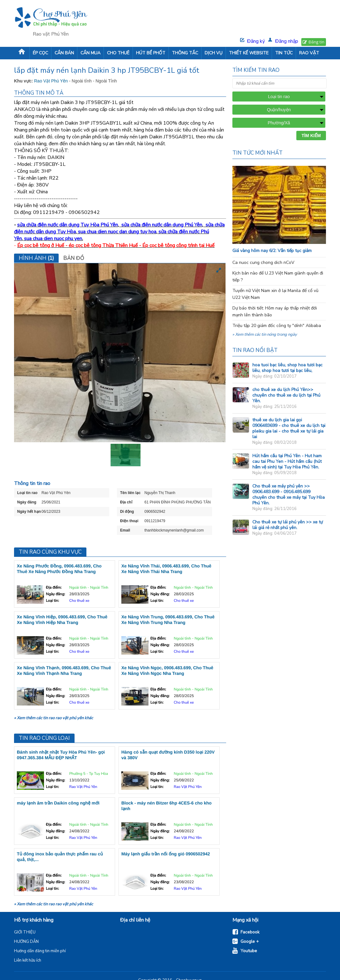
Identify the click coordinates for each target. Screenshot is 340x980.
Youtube (249, 951)
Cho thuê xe (79, 601)
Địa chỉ (126, 502)
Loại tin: (52, 601)
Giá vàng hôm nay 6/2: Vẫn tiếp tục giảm (272, 251)
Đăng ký (256, 41)
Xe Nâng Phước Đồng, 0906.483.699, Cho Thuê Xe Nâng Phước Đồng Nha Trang (59, 569)
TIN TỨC (284, 53)
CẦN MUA (90, 53)
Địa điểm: (54, 588)
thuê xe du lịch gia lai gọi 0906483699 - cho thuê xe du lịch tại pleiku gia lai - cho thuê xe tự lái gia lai (289, 428)
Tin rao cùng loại (44, 738)
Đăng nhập (287, 41)
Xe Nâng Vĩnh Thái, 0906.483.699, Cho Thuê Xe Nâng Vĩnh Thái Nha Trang (166, 569)
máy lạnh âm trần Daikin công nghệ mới (58, 803)
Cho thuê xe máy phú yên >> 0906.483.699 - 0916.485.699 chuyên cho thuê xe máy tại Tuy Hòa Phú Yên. (289, 495)
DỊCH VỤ (214, 53)
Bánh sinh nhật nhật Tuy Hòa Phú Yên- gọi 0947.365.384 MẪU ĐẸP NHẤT (61, 755)
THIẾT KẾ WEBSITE (249, 53)
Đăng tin (316, 42)
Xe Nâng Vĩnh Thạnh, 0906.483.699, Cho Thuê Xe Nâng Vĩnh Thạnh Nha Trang (64, 671)
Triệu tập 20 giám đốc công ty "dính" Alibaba (277, 326)
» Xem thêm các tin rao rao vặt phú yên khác (53, 718)
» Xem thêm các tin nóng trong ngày (265, 334)
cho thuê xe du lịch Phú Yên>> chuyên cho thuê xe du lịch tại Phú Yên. (286, 395)
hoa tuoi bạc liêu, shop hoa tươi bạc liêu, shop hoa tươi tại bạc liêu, (287, 368)
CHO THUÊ (118, 53)
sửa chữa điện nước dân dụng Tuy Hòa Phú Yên (68, 225)
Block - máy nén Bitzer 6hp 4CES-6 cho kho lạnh (166, 806)
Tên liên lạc (130, 493)
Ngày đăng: (55, 594)
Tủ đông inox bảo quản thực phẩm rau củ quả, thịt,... (60, 857)
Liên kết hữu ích (28, 960)
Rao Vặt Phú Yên (51, 81)
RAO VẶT (309, 53)
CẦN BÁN (64, 53)
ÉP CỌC (40, 53)
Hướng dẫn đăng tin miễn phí (40, 951)
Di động (127, 512)
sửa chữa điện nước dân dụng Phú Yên (162, 225)
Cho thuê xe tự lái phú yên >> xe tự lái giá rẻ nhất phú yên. (288, 525)
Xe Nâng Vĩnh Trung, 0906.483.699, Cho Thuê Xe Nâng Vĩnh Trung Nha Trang (168, 620)
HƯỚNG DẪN (26, 942)
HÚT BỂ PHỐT (151, 53)
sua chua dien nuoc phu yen (53, 239)
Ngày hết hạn (29, 512)
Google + (250, 941)
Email (125, 530)
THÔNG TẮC (185, 53)
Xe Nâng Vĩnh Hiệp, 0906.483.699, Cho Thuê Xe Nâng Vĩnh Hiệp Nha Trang (62, 620)
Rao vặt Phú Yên (51, 34)
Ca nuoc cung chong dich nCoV (263, 262)
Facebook (250, 932)
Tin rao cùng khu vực (50, 552)
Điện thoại (129, 521)
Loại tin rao (27, 493)
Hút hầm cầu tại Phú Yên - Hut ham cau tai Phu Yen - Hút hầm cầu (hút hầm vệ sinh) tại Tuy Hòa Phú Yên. (287, 461)
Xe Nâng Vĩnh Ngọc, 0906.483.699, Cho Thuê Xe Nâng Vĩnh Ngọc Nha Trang (167, 671)
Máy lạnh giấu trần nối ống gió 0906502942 (166, 854)
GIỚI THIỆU (25, 932)
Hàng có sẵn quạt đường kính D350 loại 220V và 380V (168, 755)
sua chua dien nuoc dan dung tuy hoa (117, 232)
